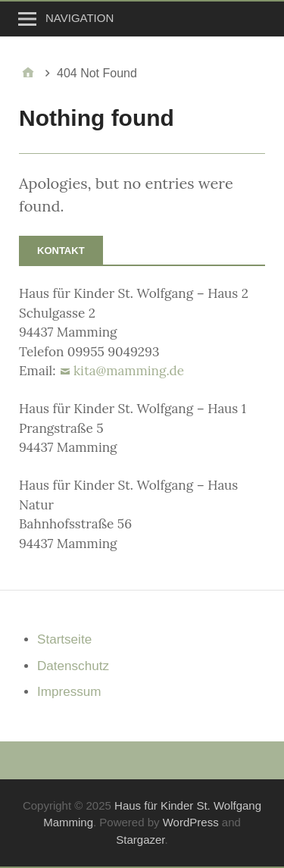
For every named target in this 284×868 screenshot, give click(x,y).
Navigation (80, 18)
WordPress (191, 822)
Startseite (64, 639)
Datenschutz (73, 666)
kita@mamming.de (129, 371)
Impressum (69, 692)
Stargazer (140, 840)
